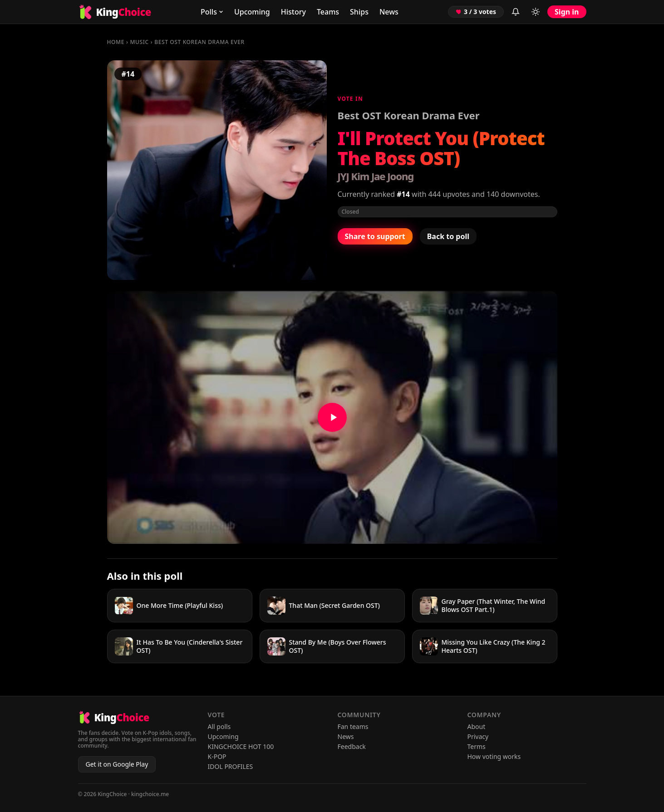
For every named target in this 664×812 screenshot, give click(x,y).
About (477, 726)
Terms (477, 746)
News (389, 12)
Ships (359, 12)
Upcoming (252, 12)
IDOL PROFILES (231, 766)
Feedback (352, 746)
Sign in (567, 12)
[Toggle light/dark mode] (536, 12)
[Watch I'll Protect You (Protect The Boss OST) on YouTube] (332, 417)
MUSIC (140, 42)
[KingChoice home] (115, 12)
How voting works (494, 756)
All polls (219, 726)
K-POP (217, 756)
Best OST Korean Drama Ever (199, 42)
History (293, 12)
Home (116, 42)
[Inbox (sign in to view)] (516, 12)
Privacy (478, 736)
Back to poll (448, 236)
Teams (328, 12)
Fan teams (353, 726)
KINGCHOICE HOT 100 (241, 746)
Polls (212, 12)
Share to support (375, 236)
